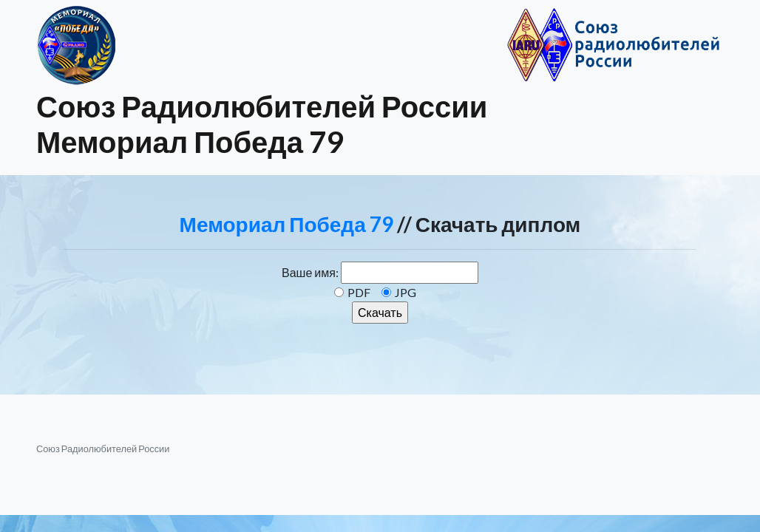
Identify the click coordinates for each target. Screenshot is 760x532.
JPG (406, 292)
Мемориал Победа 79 (286, 224)
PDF (359, 292)
